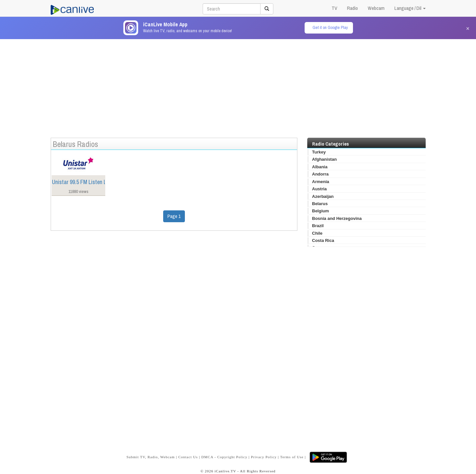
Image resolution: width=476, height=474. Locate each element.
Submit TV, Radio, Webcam (150, 457)
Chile (317, 233)
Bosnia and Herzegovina (337, 218)
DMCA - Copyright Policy (224, 457)
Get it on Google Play (330, 27)
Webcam (376, 8)
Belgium (321, 211)
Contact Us (188, 457)
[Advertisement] (238, 85)
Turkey (319, 152)
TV (334, 8)
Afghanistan (325, 159)
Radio (352, 8)
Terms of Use (292, 457)
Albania (320, 167)
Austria (320, 189)
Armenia (321, 182)
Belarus (320, 204)
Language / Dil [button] (410, 8)
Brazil (318, 226)
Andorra (321, 174)
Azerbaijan (323, 196)
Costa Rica (323, 240)
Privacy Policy (264, 457)
